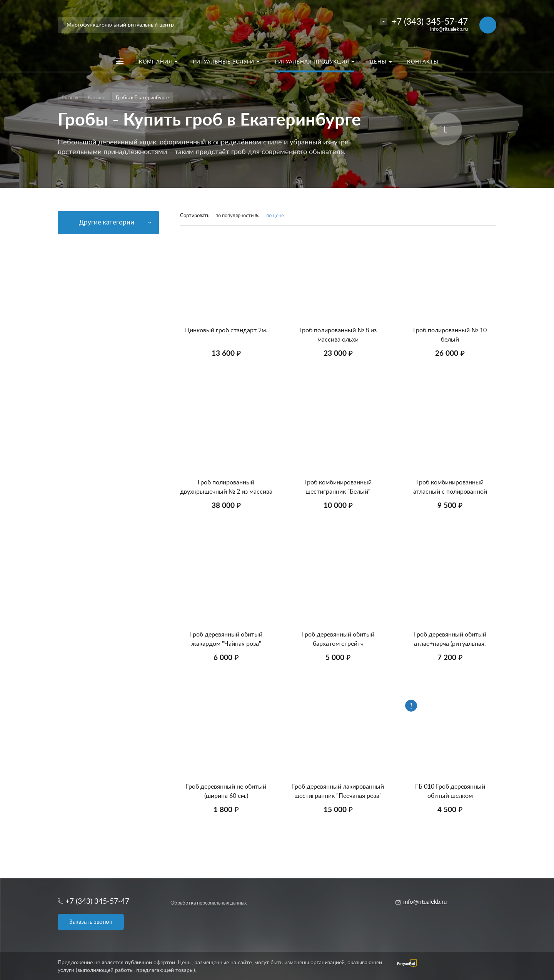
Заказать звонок (91, 922)
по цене (275, 216)
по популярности (234, 216)
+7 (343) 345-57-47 (430, 22)
